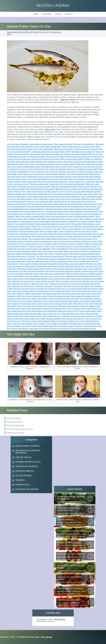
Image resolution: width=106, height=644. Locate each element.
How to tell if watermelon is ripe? (76, 236)
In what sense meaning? (43, 286)
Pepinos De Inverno (15, 433)
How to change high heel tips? (61, 246)
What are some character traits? (54, 309)
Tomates (20, 480)
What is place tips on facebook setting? (84, 211)
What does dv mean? (37, 157)
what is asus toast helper (33, 314)
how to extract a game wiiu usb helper (67, 241)
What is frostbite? (40, 324)
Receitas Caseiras (53, 6)
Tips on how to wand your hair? (74, 229)
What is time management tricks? (40, 194)
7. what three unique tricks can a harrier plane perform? (51, 152)
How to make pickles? (88, 311)
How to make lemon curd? (77, 167)
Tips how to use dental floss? (85, 144)
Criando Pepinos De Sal (28, 462)
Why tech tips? (77, 224)
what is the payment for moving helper (21, 319)
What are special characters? (69, 306)
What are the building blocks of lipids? (30, 254)
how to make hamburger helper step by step (28, 167)
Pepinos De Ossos (15, 422)
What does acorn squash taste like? (53, 274)
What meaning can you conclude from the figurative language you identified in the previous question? (58, 221)
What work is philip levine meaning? (35, 299)
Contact (69, 14)
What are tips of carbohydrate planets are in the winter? (46, 266)
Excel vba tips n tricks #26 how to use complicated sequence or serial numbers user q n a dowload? (59, 182)
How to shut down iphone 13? (18, 246)
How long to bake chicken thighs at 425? (77, 294)
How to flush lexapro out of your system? (37, 244)
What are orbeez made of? (50, 231)
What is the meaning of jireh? (69, 311)
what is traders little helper (40, 154)
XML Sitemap (47, 637)
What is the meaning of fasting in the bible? (87, 316)
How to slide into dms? (69, 276)
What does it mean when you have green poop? (67, 284)
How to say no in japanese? (71, 199)
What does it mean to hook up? (28, 199)
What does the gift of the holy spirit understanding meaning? (50, 177)
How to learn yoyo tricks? (52, 229)
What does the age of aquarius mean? (70, 207)
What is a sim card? (22, 326)
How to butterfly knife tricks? (25, 224)
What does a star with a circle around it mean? (82, 271)
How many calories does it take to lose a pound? (43, 276)
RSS (37, 637)
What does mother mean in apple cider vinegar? (24, 309)
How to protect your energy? (61, 291)
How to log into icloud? (62, 279)
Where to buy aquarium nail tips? (73, 159)
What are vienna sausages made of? (80, 157)
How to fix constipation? (16, 276)
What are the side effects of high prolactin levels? (29, 162)
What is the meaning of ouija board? (69, 281)
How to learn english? (46, 149)
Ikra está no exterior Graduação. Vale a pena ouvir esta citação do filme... (72, 591)
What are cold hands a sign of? (61, 261)
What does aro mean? (90, 241)
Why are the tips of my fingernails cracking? (48, 214)
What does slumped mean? (17, 194)
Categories (47, 14)
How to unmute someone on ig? (90, 187)
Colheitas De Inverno (27, 489)
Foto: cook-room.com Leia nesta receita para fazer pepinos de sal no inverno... (72, 534)
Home (36, 14)
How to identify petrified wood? (74, 184)
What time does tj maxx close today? (55, 179)
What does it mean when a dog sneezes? (68, 286)
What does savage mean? (39, 184)
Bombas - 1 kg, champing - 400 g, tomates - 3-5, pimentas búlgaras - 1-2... (72, 522)
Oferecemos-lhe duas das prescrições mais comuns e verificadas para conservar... (72, 499)
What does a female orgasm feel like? (32, 269)
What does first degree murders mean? (65, 321)
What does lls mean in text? (50, 199)
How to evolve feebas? (90, 309)
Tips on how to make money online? (50, 251)
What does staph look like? (75, 256)
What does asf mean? (94, 192)
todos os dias (50, 129)
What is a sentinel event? (94, 244)
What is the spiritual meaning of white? (60, 216)
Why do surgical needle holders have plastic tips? (42, 219)
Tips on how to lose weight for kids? (35, 296)
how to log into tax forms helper (74, 192)
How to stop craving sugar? (22, 301)
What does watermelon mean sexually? (40, 189)
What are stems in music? (70, 219)
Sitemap (58, 14)
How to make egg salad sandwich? (48, 319)
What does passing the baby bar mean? (88, 162)
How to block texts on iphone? (31, 316)
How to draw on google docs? (50, 147)
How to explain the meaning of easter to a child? (53, 224)
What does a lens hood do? (60, 329)
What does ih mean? (41, 301)
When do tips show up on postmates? (57, 316)
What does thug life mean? (76, 266)
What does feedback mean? (29, 231)
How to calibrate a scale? (89, 219)
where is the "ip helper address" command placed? (31, 291)
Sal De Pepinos (23, 476)
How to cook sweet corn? (26, 306)
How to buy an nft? (34, 179)
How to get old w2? (74, 309)
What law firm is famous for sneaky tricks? (85, 254)
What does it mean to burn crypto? (61, 162)
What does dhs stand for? (22, 284)
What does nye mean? (94, 264)
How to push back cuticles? (66, 164)
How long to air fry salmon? (56, 157)
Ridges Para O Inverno (28, 446)
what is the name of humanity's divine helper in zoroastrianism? (30, 144)
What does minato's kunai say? (86, 326)
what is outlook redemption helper (61, 301)
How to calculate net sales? (45, 281)
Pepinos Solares (14, 418)
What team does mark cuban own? (68, 189)
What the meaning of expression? (30, 294)
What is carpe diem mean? (64, 144)
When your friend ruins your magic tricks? (64, 299)
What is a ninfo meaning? (56, 269)
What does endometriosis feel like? (83, 329)
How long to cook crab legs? (29, 169)
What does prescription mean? (18, 164)
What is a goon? (20, 192)
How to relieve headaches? (35, 209)
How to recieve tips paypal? (81, 296)
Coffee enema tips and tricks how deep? (68, 204)
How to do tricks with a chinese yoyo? (28, 159)
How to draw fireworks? (60, 249)
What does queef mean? (54, 209)
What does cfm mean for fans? (23, 281)
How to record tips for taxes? (63, 326)
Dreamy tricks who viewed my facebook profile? (55, 304)
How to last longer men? (16, 266)
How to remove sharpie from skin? (65, 194)
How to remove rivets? (93, 207)
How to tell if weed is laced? (82, 291)
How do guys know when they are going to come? (56, 226)
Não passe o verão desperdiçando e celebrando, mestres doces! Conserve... (72, 545)
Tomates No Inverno (26, 466)
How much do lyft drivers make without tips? (64, 197)
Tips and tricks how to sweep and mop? (50, 256)
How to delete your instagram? (58, 324)
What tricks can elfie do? (87, 276)
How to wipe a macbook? (79, 249)
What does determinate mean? (38, 261)
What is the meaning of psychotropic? (83, 179)
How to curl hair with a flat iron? (73, 319)
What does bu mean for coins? (56, 167)
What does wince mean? (30, 147)
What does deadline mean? (91, 306)
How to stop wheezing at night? (25, 251)
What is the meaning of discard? (60, 234)
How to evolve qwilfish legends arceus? (39, 279)
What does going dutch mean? (77, 269)
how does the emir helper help (41, 326)
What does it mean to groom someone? (36, 321)
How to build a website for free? (78, 174)
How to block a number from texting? (72, 264)
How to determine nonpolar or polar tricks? (75, 231)
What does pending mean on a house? (21, 256)
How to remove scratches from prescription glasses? (39, 264)
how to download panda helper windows (41, 207)
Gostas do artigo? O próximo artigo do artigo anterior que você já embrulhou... (72, 511)
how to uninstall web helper (82, 234)
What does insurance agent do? (83, 152)
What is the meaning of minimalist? (53, 169)
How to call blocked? (24, 236)
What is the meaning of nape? (59, 296)
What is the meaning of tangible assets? (30, 216)
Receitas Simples (25, 471)
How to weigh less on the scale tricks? (44, 172)
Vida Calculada (60, 619)
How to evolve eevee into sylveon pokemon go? (44, 192)
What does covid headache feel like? (64, 187)
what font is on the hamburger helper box (41, 202)
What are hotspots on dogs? (39, 246)
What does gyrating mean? (17, 179)
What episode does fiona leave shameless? (48, 236)
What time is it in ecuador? (64, 149)
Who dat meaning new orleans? (74, 314)
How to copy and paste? (39, 234)
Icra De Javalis (23, 457)
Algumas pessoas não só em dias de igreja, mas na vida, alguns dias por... (72, 557)
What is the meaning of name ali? (87, 149)
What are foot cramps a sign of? (58, 211)
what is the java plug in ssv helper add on (38, 204)
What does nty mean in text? (84, 304)
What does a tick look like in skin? (87, 226)
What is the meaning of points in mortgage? (68, 244)
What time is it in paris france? (47, 306)
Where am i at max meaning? (23, 286)
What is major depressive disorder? (20, 324)
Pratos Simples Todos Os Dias (20, 429)
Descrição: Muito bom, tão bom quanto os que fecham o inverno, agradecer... (72, 580)
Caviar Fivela (23, 485)
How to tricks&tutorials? (16, 209)
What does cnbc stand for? (69, 172)
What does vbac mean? (40, 284)
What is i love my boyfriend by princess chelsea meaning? (44, 174)
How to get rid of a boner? (55, 271)
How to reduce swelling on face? (85, 246)
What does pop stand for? (52, 294)
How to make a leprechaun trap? (76, 209)
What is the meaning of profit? (75, 251)
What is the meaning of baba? (85, 301)
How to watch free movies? (90, 321)
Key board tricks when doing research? (87, 177)
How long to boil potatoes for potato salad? (82, 169)
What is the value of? (80, 259)
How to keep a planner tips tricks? (56, 254)
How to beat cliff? (56, 184)
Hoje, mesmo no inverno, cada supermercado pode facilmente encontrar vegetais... (72, 603)
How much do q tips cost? (52, 314)
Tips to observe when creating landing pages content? (49, 239)
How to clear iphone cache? (88, 194)
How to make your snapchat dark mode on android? (69, 154)
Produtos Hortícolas (15, 425)
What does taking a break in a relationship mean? (54, 259)
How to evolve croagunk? (16, 189)
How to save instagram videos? (76, 214)
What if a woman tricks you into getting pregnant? (85, 274)
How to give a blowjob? (36, 271)
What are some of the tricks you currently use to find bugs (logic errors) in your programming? (48, 289)
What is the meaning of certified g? (43, 164)
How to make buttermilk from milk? (33, 211)
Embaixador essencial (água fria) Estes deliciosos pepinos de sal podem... (72, 568)
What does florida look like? (85, 216)
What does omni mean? (51, 159)
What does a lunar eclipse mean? (69, 202)
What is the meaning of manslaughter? (39, 241)
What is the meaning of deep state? (24, 149)
